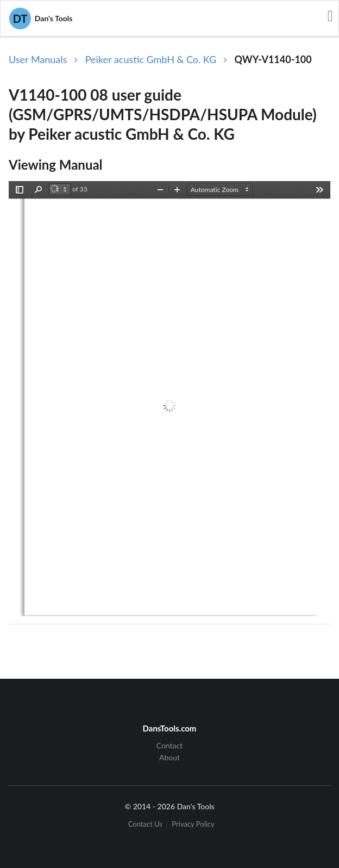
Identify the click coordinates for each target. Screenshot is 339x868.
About (169, 757)
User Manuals (38, 59)
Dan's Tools (41, 18)
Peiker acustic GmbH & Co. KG (151, 59)
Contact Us (145, 824)
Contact (170, 746)
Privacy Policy (193, 824)
